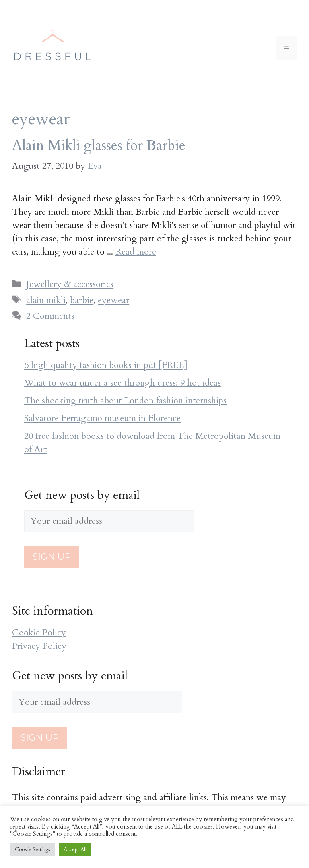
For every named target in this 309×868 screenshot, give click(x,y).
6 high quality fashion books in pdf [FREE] (106, 365)
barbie (82, 300)
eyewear (113, 300)
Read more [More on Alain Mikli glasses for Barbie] (136, 252)
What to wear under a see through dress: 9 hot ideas (123, 383)
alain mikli (46, 300)
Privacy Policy (39, 646)
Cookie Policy (39, 633)
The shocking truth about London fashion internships (125, 401)
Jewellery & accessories (70, 284)
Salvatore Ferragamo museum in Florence (102, 418)
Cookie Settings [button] (32, 849)
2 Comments (50, 316)
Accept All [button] (75, 849)
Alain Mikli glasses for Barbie (99, 145)
